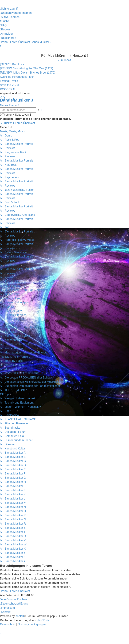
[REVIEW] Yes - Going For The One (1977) (27, 68)
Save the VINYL (10, 85)
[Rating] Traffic (9, 81)
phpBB (20, 616)
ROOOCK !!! (8, 89)
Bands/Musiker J (17, 100)
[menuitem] (16, 13)
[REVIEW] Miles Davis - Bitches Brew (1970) (28, 73)
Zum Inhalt (65, 60)
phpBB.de (43, 620)
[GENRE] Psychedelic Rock (17, 77)
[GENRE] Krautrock (12, 64)
